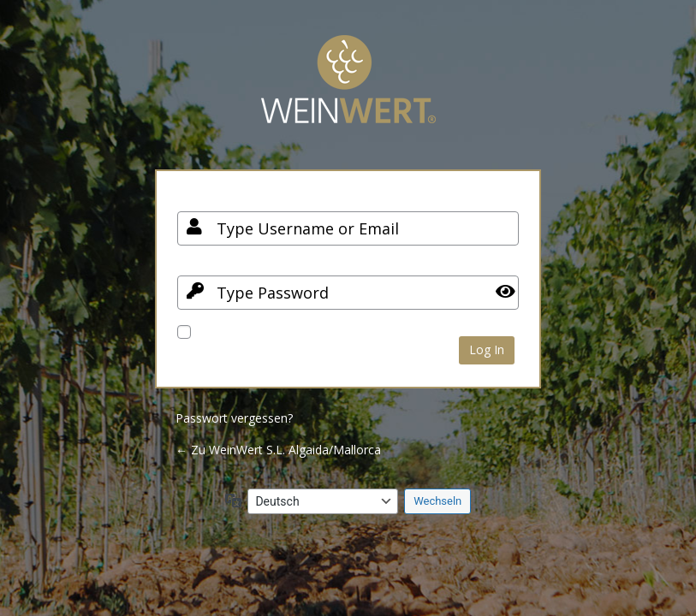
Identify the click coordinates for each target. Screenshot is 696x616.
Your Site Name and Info (348, 92)
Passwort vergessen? (234, 418)
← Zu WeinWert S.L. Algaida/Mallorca (278, 450)
